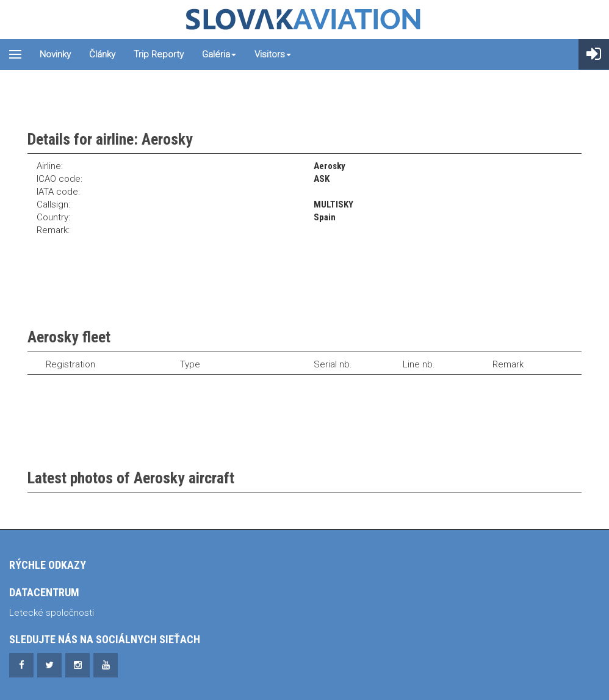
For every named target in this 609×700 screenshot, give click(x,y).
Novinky (55, 54)
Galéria (219, 54)
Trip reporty (159, 54)
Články (102, 54)
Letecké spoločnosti (52, 613)
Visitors (273, 54)
